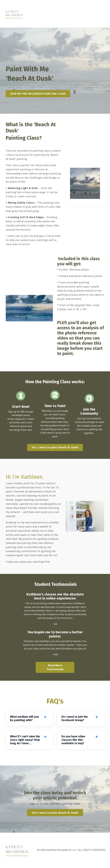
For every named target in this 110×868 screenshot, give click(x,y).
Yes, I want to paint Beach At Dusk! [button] (55, 448)
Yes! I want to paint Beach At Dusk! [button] (55, 813)
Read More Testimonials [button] (55, 668)
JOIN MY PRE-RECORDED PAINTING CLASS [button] (38, 94)
